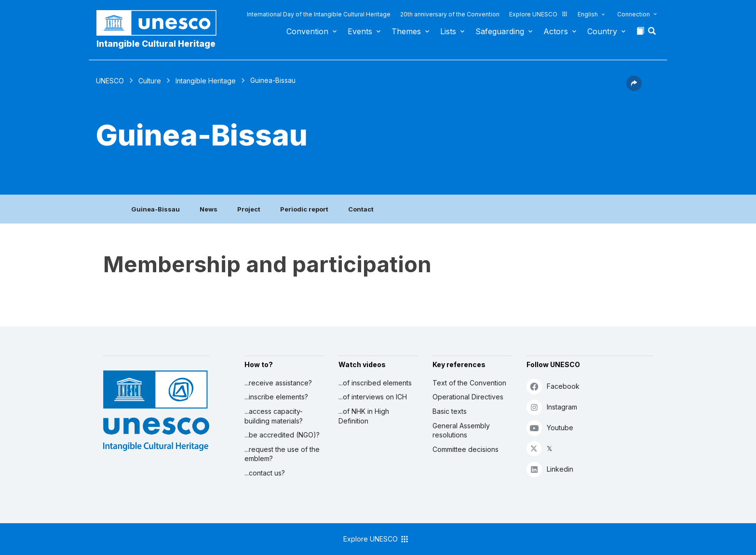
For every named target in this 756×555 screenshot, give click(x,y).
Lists (448, 31)
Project (249, 209)
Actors (556, 31)
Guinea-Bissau (155, 209)
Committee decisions (466, 449)
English (588, 14)
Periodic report (304, 209)
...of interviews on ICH (373, 397)
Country (602, 31)
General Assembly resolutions (461, 430)
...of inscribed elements (375, 383)
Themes (406, 31)
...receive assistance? (278, 383)
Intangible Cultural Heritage (156, 44)
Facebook (553, 386)
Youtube (550, 428)
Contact (361, 209)
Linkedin (550, 469)
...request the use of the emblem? (282, 454)
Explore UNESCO (539, 14)
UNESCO (110, 81)
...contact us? (265, 473)
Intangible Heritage (206, 81)
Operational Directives (468, 397)
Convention (307, 31)
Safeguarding (500, 31)
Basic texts (450, 411)
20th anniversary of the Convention (450, 14)
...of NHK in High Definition (364, 416)
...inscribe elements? (276, 397)
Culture (150, 81)
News (209, 209)
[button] (653, 34)
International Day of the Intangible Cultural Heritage (319, 14)
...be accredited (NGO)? (282, 435)
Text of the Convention (469, 383)
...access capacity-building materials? (274, 416)
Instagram (552, 407)
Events (360, 31)
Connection (634, 14)
